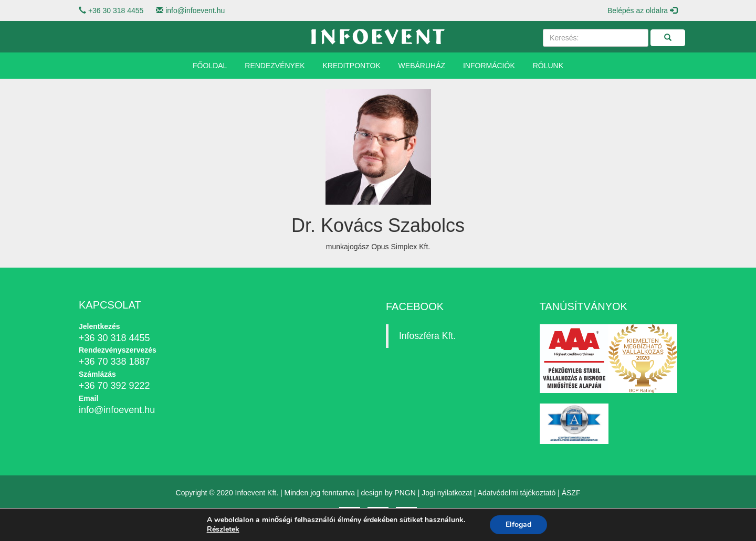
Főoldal (210, 66)
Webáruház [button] (422, 66)
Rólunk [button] (548, 66)
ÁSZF (571, 493)
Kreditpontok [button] (352, 66)
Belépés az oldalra (642, 10)
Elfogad (518, 524)
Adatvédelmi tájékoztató (517, 493)
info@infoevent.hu (195, 10)
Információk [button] (489, 66)
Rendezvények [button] (275, 66)
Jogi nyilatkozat (447, 493)
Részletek (223, 529)
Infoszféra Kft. (427, 336)
